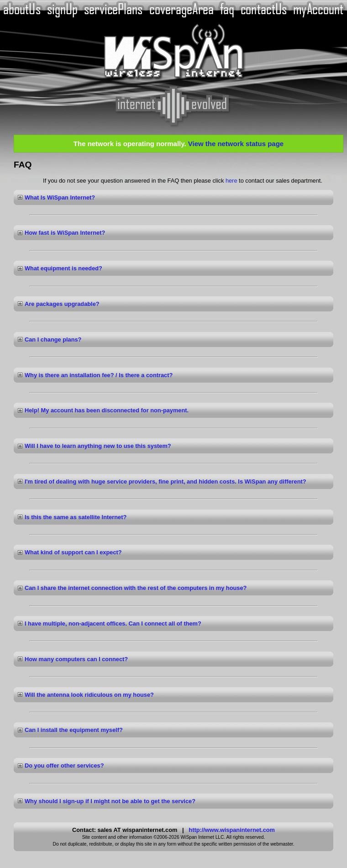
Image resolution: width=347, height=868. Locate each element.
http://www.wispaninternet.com (232, 830)
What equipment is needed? (63, 268)
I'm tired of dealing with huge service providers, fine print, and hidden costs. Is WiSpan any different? (166, 481)
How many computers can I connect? (76, 659)
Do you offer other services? (64, 765)
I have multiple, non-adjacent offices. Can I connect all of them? (113, 623)
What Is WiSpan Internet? (60, 197)
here (231, 181)
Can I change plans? (53, 339)
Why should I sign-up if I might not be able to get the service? (110, 801)
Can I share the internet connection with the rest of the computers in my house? (136, 588)
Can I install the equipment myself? (74, 730)
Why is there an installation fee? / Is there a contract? (99, 375)
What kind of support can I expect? (73, 552)
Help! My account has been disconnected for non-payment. (107, 410)
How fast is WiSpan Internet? (65, 233)
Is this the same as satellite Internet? (76, 517)
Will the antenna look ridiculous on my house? (89, 695)
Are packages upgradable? (62, 304)
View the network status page (236, 144)
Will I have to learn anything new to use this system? (98, 446)
